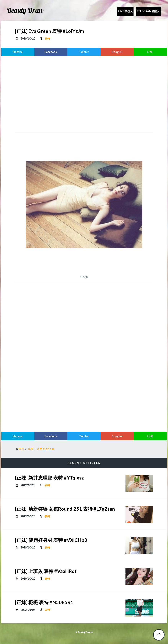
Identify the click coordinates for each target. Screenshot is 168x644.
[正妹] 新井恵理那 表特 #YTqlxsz (49, 478)
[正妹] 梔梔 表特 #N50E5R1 (44, 602)
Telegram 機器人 (148, 11)
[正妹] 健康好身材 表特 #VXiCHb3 (51, 540)
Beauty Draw (25, 10)
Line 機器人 (125, 11)
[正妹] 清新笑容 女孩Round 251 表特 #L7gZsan (65, 509)
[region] (84, 94)
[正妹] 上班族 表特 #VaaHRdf (46, 571)
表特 (47, 38)
